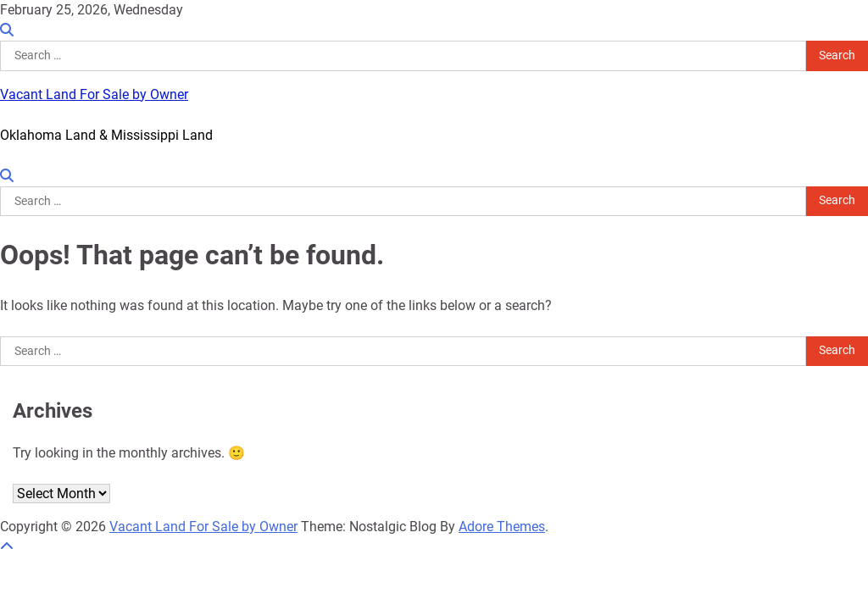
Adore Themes (502, 527)
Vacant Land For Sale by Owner (94, 94)
